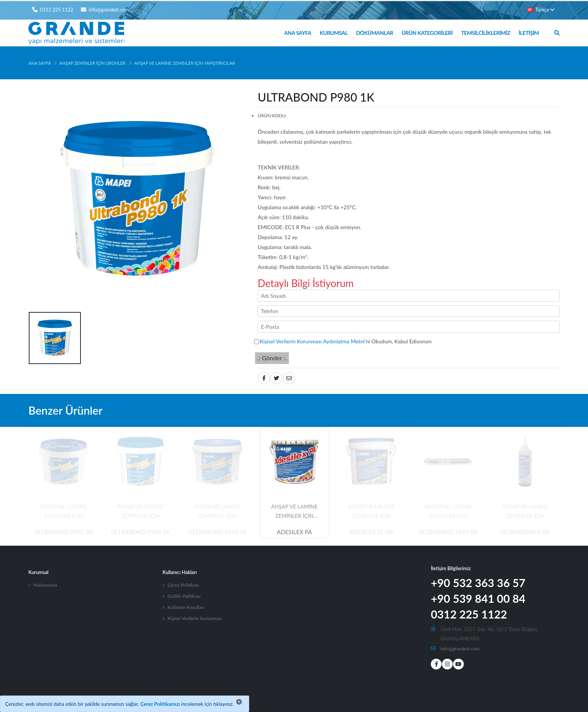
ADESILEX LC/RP (371, 532)
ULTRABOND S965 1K (217, 532)
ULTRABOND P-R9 (525, 532)
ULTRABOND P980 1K (140, 532)
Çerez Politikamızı (160, 704)
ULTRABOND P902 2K (63, 532)
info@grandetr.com (461, 649)
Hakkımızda (46, 585)
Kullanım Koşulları (186, 607)
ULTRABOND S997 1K (448, 532)
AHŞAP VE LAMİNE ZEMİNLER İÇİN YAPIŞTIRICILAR (185, 63)
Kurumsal (334, 33)
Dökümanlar (375, 33)
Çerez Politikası (184, 585)
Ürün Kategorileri (427, 33)
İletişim (529, 33)
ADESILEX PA (294, 532)
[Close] (239, 702)
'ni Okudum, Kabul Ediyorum (346, 341)
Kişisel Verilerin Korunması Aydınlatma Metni (312, 341)
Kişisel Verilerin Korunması (195, 618)
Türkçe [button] (541, 10)
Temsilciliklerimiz (486, 33)
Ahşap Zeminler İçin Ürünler (93, 63)
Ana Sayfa (298, 33)
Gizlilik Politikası (185, 596)
